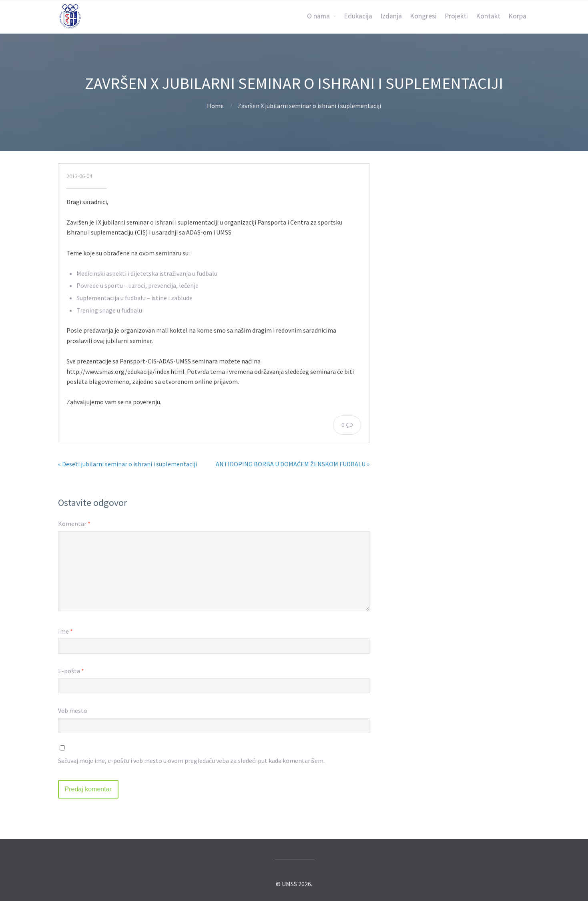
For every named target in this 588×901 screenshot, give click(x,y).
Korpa (517, 16)
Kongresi (423, 16)
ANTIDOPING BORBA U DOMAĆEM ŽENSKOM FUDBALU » (293, 464)
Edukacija (358, 16)
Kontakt (488, 16)
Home (215, 106)
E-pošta (71, 671)
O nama (318, 16)
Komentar (74, 524)
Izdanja (391, 16)
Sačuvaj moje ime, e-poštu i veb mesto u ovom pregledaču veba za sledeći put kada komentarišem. (191, 761)
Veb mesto (73, 710)
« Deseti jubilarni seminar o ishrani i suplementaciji (127, 464)
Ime (65, 631)
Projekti (456, 16)
